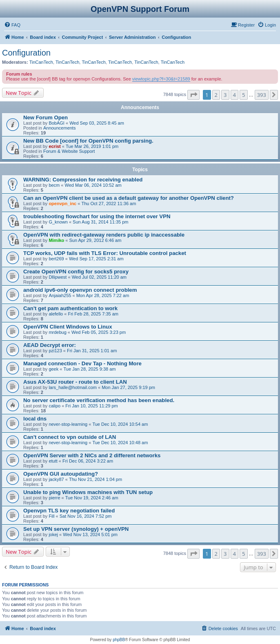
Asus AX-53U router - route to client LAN (75, 382)
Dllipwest (58, 277)
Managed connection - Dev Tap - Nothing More (82, 363)
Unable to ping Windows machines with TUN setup (88, 492)
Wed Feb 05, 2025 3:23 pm (99, 332)
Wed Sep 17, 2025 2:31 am (96, 259)
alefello (56, 314)
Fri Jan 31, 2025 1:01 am (92, 351)
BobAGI (57, 123)
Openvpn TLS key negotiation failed (69, 511)
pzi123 (55, 351)
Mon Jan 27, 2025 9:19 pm (128, 387)
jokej (53, 534)
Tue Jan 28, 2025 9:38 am (89, 369)
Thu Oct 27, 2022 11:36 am (109, 203)
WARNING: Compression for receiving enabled (83, 180)
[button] (193, 95)
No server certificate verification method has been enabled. (99, 400)
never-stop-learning (68, 424)
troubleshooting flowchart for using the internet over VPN (97, 216)
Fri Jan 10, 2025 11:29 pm (91, 406)
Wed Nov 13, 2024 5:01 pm (90, 534)
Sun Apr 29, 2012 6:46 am (96, 240)
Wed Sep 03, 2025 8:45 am (97, 123)
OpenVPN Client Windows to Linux (68, 327)
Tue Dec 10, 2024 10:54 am (120, 424)
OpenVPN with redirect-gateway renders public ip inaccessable (104, 235)
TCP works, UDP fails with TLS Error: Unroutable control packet (105, 253)
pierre (54, 498)
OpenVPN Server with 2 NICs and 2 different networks (92, 455)
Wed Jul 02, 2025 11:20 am (99, 277)
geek (53, 369)
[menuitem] (12, 25)
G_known (58, 222)
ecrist (54, 146)
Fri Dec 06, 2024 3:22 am (88, 461)
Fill (51, 516)
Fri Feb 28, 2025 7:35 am (93, 314)
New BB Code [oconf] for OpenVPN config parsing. (88, 141)
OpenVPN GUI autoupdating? (61, 474)
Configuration (26, 53)
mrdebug (57, 332)
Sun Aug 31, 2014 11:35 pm (100, 222)
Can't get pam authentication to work (70, 308)
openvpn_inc (62, 203)
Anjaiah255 (60, 295)
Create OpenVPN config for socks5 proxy (76, 272)
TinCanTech (41, 62)
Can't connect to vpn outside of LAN (70, 437)
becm (54, 185)
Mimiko (56, 240)
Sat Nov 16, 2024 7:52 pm (86, 516)
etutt (53, 461)
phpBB (119, 640)
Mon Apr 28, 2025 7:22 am (103, 295)
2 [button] (216, 95)
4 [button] (234, 95)
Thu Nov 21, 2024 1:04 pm (96, 479)
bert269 (56, 259)
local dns (35, 419)
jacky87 (56, 479)
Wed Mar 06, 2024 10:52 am (93, 185)
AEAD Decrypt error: (50, 345)
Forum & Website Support (69, 151)
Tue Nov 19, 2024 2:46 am (92, 498)
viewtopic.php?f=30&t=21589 (161, 79)
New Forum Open (46, 117)
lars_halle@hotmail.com (73, 387)
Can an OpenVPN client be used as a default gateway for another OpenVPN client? (129, 198)
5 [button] (243, 95)
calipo (54, 406)
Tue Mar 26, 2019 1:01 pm (92, 146)
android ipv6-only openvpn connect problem (80, 290)
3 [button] (225, 95)
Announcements (60, 128)
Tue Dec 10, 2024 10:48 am (120, 443)
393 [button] (262, 95)
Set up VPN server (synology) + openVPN (76, 529)
